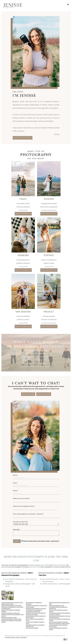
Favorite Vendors (10, 637)
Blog (5, 567)
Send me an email (34, 567)
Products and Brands (59, 565)
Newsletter (23, 637)
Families (47, 565)
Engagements (39, 565)
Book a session (44, 394)
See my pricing (28, 394)
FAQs (18, 637)
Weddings (31, 565)
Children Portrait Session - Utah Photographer (56, 584)
